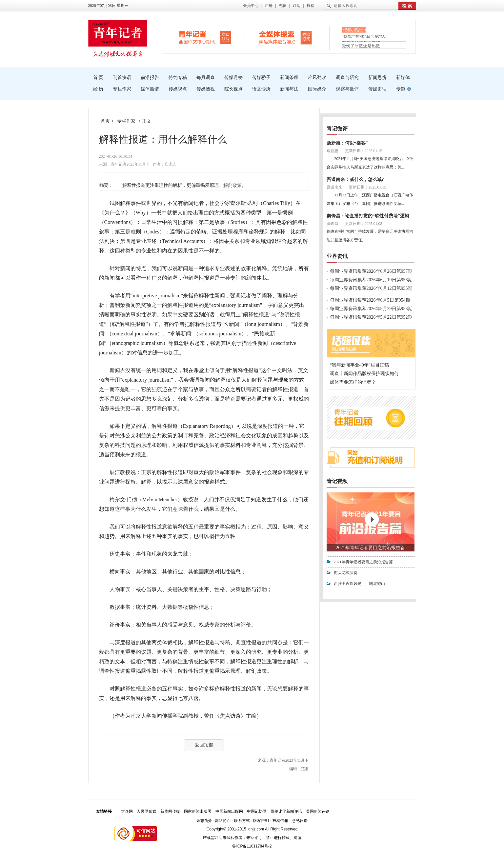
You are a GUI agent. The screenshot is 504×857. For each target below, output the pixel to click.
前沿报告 (150, 78)
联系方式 (242, 821)
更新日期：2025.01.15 (364, 151)
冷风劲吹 (317, 78)
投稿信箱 (280, 821)
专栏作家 (122, 89)
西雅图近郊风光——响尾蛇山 (359, 584)
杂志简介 (204, 821)
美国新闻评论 (318, 811)
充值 (283, 6)
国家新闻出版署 (198, 811)
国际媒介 (317, 89)
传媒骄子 (261, 78)
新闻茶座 (289, 78)
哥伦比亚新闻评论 (286, 811)
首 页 (98, 78)
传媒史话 (377, 89)
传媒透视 (206, 89)
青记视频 (337, 481)
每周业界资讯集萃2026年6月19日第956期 (371, 280)
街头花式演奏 (346, 573)
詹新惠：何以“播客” (347, 143)
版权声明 (261, 821)
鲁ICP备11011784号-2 (252, 846)
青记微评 (337, 129)
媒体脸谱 (150, 89)
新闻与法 (289, 89)
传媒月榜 (233, 78)
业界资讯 (337, 256)
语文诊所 (261, 89)
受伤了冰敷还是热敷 (361, 46)
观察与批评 (347, 89)
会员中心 (251, 6)
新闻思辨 (377, 78)
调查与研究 (347, 78)
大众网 (127, 811)
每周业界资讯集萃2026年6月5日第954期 (370, 300)
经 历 (98, 89)
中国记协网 (257, 811)
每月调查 (206, 78)
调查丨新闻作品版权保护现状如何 (364, 374)
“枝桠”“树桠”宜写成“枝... (365, 37)
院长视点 (233, 89)
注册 (269, 6)
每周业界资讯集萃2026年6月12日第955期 (371, 288)
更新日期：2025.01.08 (364, 224)
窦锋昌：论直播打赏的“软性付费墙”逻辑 (368, 216)
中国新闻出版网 (229, 811)
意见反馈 (300, 821)
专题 (401, 89)
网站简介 (223, 821)
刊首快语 (122, 78)
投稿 (311, 6)
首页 (105, 121)
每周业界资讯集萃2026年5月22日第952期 (371, 317)
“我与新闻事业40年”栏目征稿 (359, 365)
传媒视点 (178, 89)
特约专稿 (178, 78)
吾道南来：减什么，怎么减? (355, 179)
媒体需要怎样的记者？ (353, 382)
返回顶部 (204, 745)
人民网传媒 (147, 811)
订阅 (296, 6)
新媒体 (403, 78)
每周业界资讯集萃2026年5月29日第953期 (371, 309)
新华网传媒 (170, 811)
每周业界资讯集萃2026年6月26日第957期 (371, 271)
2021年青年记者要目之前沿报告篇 (371, 548)
